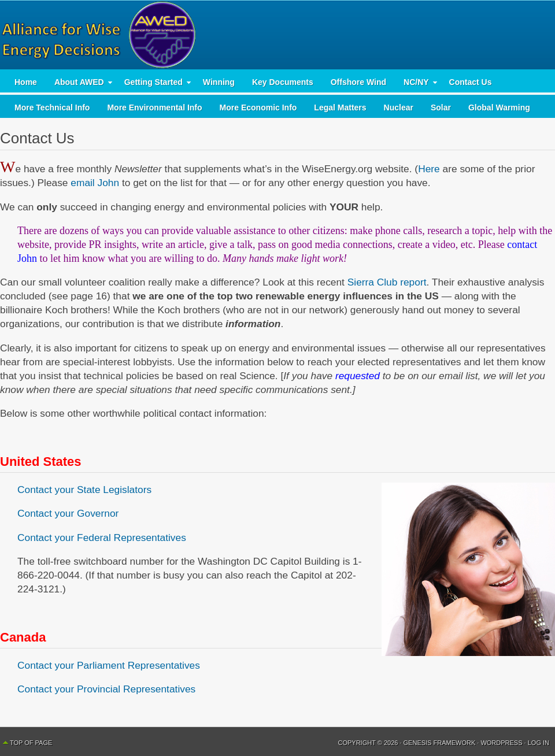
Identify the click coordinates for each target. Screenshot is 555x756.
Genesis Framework (440, 743)
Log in (539, 743)
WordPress (501, 743)
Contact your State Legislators (84, 490)
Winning (219, 82)
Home (26, 82)
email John (95, 183)
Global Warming (499, 108)
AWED (277, 35)
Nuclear (399, 108)
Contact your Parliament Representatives (109, 665)
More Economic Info (258, 108)
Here (429, 169)
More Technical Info (52, 108)
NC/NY (416, 85)
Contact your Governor (68, 513)
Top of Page (31, 743)
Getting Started (153, 85)
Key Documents (283, 82)
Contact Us (471, 82)
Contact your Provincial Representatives (106, 689)
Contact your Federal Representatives (102, 538)
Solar (441, 108)
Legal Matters (340, 108)
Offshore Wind (358, 82)
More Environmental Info (154, 108)
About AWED (79, 85)
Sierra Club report (387, 282)
